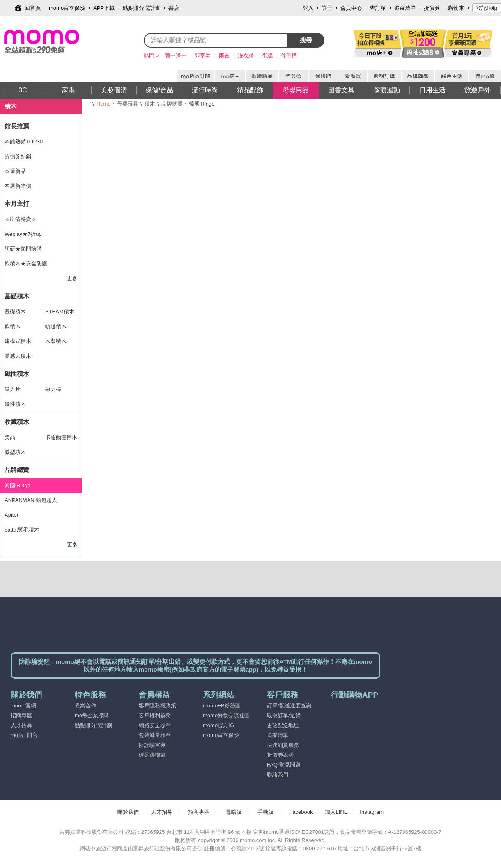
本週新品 (15, 171)
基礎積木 (17, 296)
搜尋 (306, 40)
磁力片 (13, 389)
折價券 (432, 8)
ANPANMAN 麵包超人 (31, 500)
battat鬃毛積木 (22, 530)
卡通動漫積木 (61, 437)
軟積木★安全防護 (26, 264)
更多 (72, 278)
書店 (174, 8)
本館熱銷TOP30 (24, 142)
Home (104, 104)
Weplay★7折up (23, 234)
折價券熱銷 (18, 156)
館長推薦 (17, 126)
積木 (150, 104)
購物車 (456, 8)
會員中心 (351, 8)
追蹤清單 (405, 8)
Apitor (11, 515)
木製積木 (56, 341)
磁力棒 (53, 389)
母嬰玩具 (128, 104)
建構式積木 (18, 341)
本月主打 (17, 204)
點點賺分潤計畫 (141, 8)
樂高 (10, 437)
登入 (308, 8)
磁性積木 (17, 374)
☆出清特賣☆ (21, 219)
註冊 (327, 8)
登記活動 (487, 8)
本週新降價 (18, 186)
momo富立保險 (67, 8)
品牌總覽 (172, 104)
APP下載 (104, 8)
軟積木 (13, 326)
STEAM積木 (60, 312)
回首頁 (33, 8)
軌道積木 (56, 326)
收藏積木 (17, 422)
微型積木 (15, 452)
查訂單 (378, 8)
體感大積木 (18, 356)
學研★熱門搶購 (23, 249)
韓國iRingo (17, 485)
